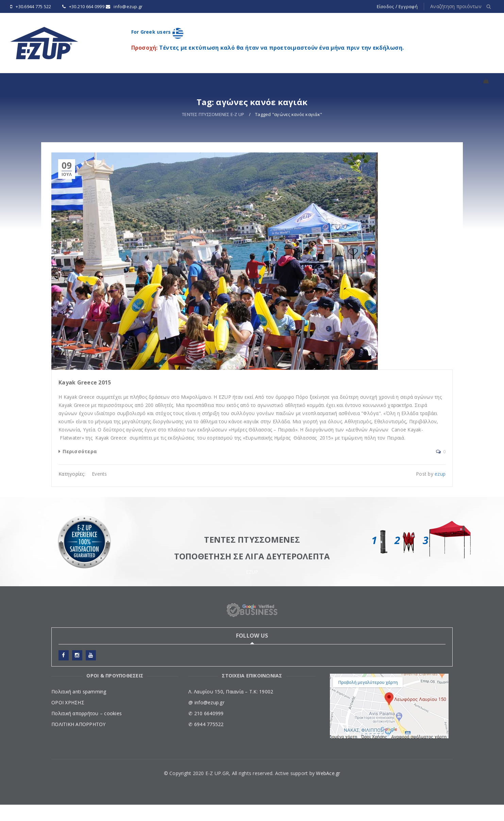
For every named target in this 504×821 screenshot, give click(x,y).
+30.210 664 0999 (87, 6)
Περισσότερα (80, 468)
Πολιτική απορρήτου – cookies (87, 730)
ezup (440, 490)
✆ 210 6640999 (206, 730)
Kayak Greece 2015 (85, 399)
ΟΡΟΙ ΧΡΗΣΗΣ (68, 719)
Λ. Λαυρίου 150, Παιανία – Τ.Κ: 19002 (231, 708)
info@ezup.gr (128, 6)
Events (99, 490)
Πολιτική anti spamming (79, 708)
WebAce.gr (328, 790)
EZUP (252, 588)
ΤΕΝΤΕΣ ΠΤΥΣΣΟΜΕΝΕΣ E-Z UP (213, 131)
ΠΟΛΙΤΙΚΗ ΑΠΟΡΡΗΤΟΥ (79, 741)
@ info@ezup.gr (206, 719)
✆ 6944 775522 (206, 741)
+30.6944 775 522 (33, 6)
